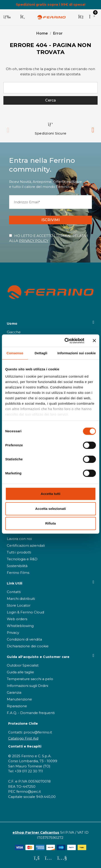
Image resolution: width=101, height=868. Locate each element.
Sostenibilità (17, 566)
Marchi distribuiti (21, 599)
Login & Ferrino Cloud (25, 612)
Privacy (13, 633)
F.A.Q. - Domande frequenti (31, 713)
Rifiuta (50, 523)
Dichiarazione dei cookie (28, 646)
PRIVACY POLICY (34, 241)
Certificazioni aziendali (26, 545)
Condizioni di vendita (24, 639)
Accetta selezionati (50, 509)
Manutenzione (19, 699)
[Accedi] (81, 17)
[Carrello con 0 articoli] (92, 17)
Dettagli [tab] (41, 353)
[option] (51, 129)
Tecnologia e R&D (22, 559)
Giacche (14, 332)
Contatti (14, 592)
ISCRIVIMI (50, 220)
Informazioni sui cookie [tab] (77, 353)
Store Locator (19, 605)
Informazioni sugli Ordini (27, 686)
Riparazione (17, 706)
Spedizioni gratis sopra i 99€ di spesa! (51, 5)
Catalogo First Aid (23, 738)
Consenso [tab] (15, 353)
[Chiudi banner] (94, 341)
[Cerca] (23, 17)
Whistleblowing (20, 626)
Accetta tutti (50, 494)
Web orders (17, 619)
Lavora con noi (19, 539)
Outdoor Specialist (23, 665)
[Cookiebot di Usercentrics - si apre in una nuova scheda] (65, 341)
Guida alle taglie (20, 672)
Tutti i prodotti (19, 552)
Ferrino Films (18, 573)
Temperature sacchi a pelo (30, 679)
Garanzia (14, 692)
